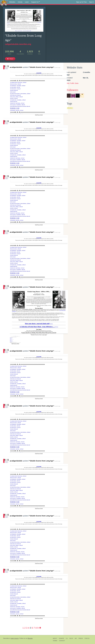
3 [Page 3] (27, 628)
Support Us (36, 2)
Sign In (91, 2)
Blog (71, 638)
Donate (61, 638)
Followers (73, 90)
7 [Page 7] (34, 628)
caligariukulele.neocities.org (18, 44)
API (76, 638)
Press (81, 638)
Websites (12, 2)
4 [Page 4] (29, 628)
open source (15, 638)
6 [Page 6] (32, 628)
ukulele (70, 108)
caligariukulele (16, 67)
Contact (62, 641)
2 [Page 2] (25, 628)
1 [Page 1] (23, 628)
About (55, 638)
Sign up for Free (81, 2)
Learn (27, 2)
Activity (20, 2)
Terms (55, 641)
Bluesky (30, 638)
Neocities (6, 638)
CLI (67, 638)
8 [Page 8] (36, 628)
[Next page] (40, 628)
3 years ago (57, 67)
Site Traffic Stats (73, 83)
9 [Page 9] (38, 628)
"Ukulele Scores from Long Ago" (41, 67)
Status (87, 638)
